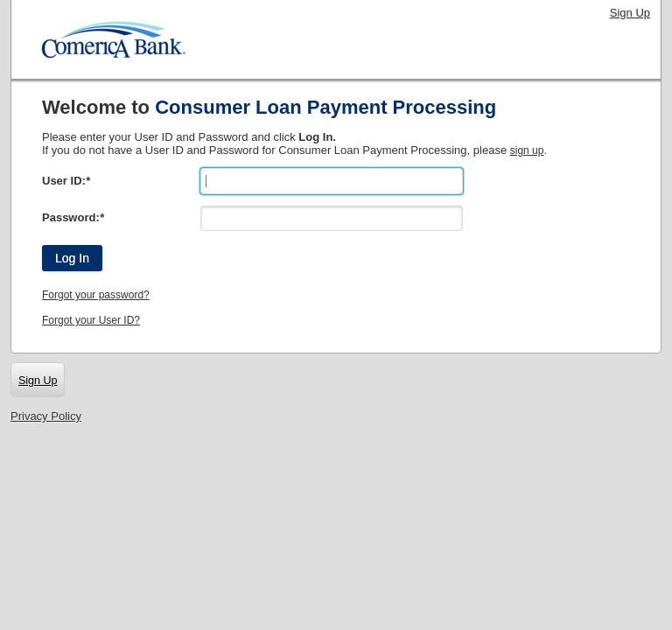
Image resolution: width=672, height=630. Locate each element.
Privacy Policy (46, 416)
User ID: (66, 181)
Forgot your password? (96, 295)
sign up (527, 150)
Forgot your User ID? (91, 320)
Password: (73, 217)
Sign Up (630, 13)
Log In (72, 258)
